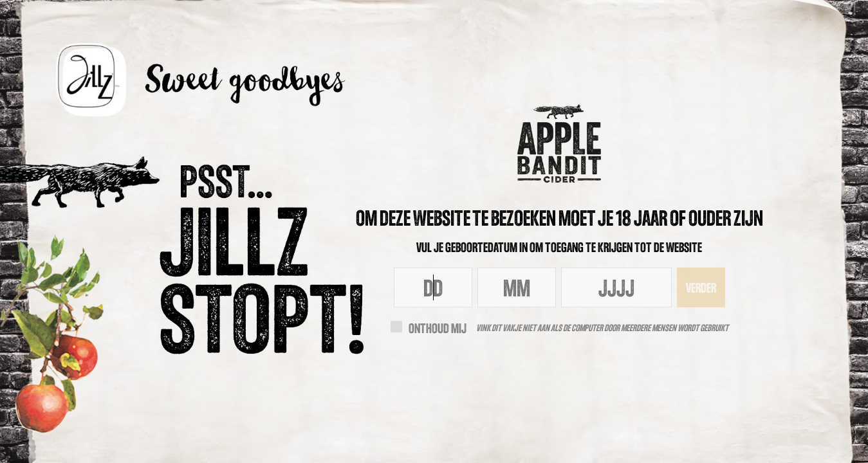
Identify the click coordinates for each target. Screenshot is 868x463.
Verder (701, 287)
